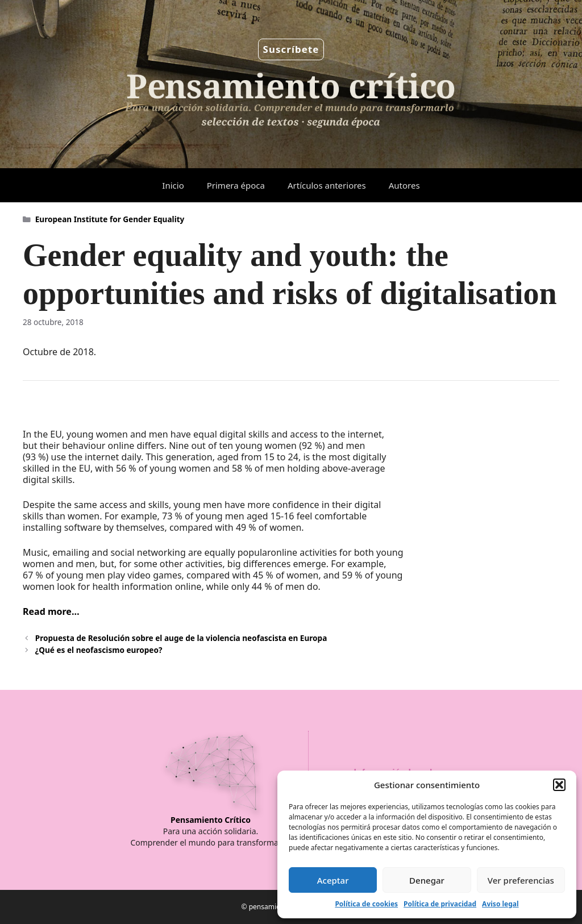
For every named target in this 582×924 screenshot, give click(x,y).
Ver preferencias (521, 880)
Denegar (427, 880)
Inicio (173, 185)
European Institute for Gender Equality (110, 219)
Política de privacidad (440, 904)
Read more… (51, 611)
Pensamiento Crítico (211, 820)
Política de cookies (366, 904)
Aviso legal (500, 904)
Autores (404, 185)
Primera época (236, 185)
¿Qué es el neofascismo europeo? (99, 650)
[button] (559, 785)
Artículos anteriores (327, 185)
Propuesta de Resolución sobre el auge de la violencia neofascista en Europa (181, 638)
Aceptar (333, 880)
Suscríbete (291, 49)
